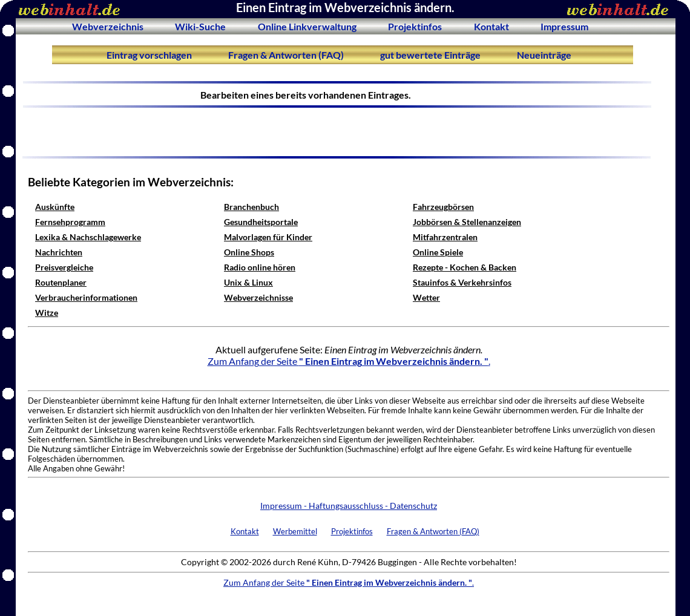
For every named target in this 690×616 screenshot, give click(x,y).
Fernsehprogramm (70, 222)
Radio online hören (260, 267)
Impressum (564, 26)
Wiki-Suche (200, 26)
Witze (47, 313)
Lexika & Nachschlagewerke (88, 237)
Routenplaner (61, 282)
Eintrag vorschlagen (149, 55)
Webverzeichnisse (258, 297)
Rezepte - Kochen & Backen (465, 267)
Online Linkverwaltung (307, 26)
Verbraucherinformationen (86, 297)
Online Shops (249, 252)
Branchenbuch (251, 207)
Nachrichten (59, 252)
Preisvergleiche (64, 267)
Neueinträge (544, 55)
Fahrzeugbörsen (443, 207)
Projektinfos (415, 26)
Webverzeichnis (108, 26)
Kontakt (491, 26)
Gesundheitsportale (261, 222)
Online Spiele (438, 252)
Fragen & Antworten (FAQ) (286, 55)
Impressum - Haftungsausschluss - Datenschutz (349, 506)
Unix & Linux (248, 282)
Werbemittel (295, 531)
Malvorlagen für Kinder (268, 237)
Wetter (426, 297)
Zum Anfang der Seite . (349, 361)
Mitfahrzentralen (445, 237)
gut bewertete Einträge (430, 55)
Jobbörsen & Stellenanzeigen (467, 222)
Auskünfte (55, 207)
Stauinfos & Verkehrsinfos (462, 282)
